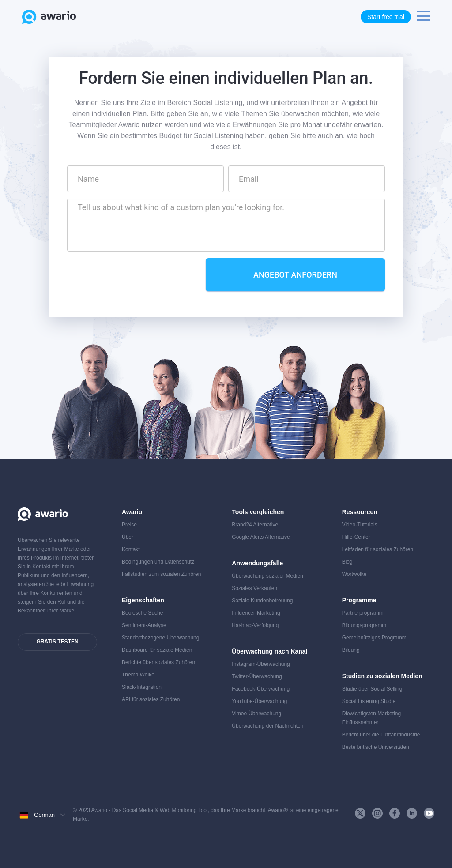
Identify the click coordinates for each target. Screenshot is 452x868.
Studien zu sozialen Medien (382, 676)
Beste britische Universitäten (376, 747)
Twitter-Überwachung (257, 676)
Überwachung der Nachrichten (267, 726)
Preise (129, 525)
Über (128, 537)
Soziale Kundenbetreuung (262, 601)
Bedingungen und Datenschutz (158, 562)
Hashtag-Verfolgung (255, 625)
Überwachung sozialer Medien (267, 576)
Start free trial (386, 17)
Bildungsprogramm (364, 625)
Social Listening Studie (369, 701)
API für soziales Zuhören (151, 699)
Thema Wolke (138, 675)
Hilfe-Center (356, 537)
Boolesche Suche (142, 613)
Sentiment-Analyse (144, 625)
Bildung (351, 650)
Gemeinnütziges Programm (374, 638)
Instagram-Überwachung (261, 664)
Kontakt (131, 549)
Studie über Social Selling (372, 689)
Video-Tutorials (360, 525)
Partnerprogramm (363, 613)
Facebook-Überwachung (261, 689)
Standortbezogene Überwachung (160, 638)
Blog (347, 562)
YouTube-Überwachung (259, 701)
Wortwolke (354, 574)
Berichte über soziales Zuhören (158, 662)
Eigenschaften (143, 600)
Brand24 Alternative (255, 525)
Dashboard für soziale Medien (157, 650)
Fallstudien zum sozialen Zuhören (161, 574)
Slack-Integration (142, 687)
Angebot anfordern (295, 275)
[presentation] (134, 275)
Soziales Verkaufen (254, 588)
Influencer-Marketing (256, 613)
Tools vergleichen (258, 512)
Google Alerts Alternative (261, 537)
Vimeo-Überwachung (256, 714)
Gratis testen (57, 642)
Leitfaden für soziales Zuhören (378, 549)
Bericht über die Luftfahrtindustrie (381, 735)
